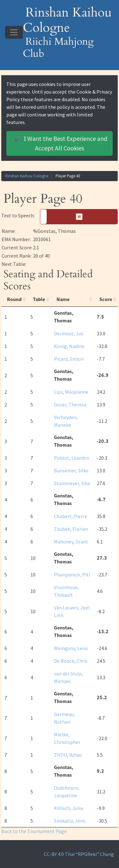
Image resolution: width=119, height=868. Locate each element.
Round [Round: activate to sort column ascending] (14, 299)
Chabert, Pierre (71, 516)
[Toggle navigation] (14, 32)
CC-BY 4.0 (54, 854)
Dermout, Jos (69, 333)
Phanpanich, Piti (72, 575)
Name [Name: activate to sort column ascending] (63, 299)
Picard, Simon (69, 359)
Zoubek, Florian (71, 529)
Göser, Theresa (70, 404)
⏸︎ (81, 217)
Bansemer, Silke (71, 470)
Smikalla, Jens (70, 821)
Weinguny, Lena (71, 648)
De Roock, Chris (71, 661)
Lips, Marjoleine (71, 392)
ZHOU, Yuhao (68, 755)
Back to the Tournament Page (34, 831)
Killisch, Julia (68, 808)
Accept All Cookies (60, 143)
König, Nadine (69, 346)
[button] (79, 217)
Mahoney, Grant (71, 542)
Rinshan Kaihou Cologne (27, 176)
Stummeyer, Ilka (72, 483)
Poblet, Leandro (72, 458)
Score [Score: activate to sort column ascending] (106, 299)
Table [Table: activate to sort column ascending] (39, 299)
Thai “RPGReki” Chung (89, 854)
